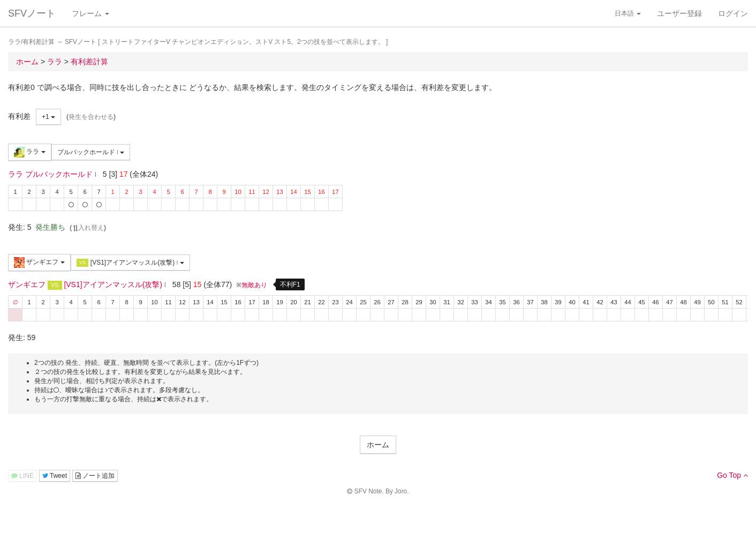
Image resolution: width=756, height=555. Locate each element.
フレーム (90, 13)
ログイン (733, 13)
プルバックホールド (91, 152)
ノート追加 (95, 476)
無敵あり (254, 285)
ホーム (378, 445)
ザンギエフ (39, 262)
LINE (22, 476)
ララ (30, 152)
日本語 (628, 13)
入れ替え (88, 228)
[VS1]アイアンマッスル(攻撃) (130, 263)
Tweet (55, 476)
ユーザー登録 (679, 13)
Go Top (732, 475)
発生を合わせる (91, 117)
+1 (48, 117)
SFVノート (32, 13)
